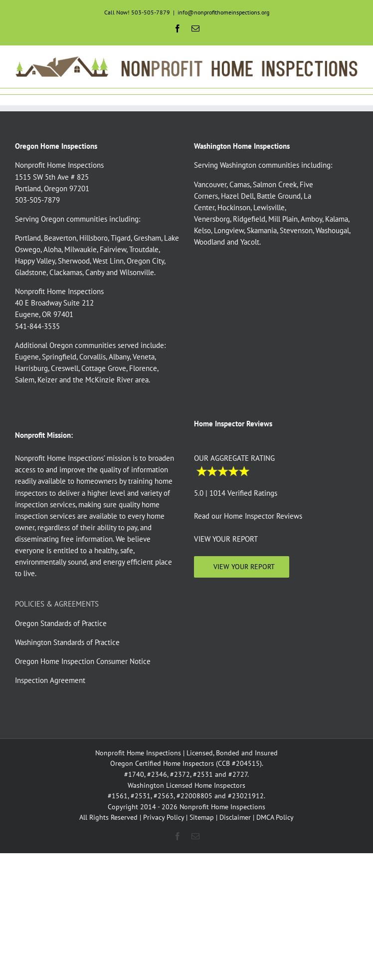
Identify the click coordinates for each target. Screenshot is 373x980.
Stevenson (296, 230)
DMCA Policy (275, 817)
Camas (240, 184)
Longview (229, 230)
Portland (28, 238)
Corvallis (93, 357)
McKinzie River (109, 380)
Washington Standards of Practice (67, 642)
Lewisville (269, 207)
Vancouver (210, 184)
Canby (95, 272)
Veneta (144, 357)
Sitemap (202, 817)
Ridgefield (249, 219)
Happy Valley (35, 261)
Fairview (113, 249)
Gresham (147, 238)
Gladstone (31, 272)
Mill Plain (283, 219)
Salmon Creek (275, 184)
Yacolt (250, 242)
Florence (143, 368)
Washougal (332, 230)
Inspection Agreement (50, 680)
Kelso (202, 230)
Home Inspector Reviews (263, 516)
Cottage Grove (104, 368)
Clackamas (66, 272)
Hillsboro (93, 238)
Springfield (59, 357)
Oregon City (145, 261)
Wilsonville (137, 272)
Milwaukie (81, 249)
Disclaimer (235, 817)
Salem (25, 380)
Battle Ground (279, 196)
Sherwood (74, 261)
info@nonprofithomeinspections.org (223, 12)
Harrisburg (31, 368)
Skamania (262, 230)
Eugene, (27, 357)
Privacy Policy (164, 817)
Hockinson (234, 207)
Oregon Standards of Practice (61, 623)
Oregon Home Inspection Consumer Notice (83, 661)
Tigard (121, 238)
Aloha (52, 249)
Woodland (209, 242)
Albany (119, 357)
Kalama (337, 219)
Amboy (311, 219)
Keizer (47, 380)
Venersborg (212, 219)
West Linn (108, 261)
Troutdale (144, 249)
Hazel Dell (237, 196)
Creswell (65, 368)
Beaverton (60, 238)
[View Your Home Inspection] (242, 567)
